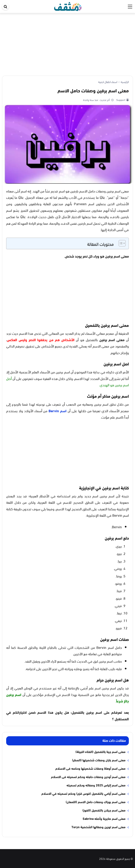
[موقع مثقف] (68, 6)
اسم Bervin (58, 411)
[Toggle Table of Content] (120, 243)
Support (120, 100)
